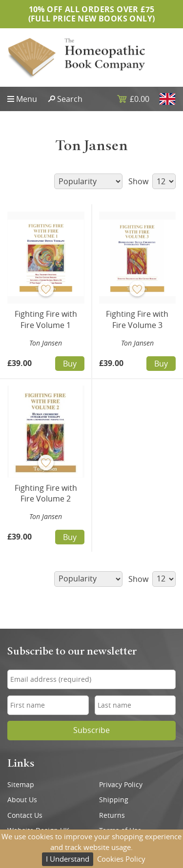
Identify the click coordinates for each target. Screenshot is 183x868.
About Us (22, 800)
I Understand (68, 859)
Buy (70, 364)
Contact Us (25, 815)
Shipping (114, 800)
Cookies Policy (121, 859)
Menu (27, 99)
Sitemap (21, 785)
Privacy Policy (121, 785)
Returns (112, 815)
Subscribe (91, 730)
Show (152, 181)
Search (70, 99)
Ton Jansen (46, 343)
